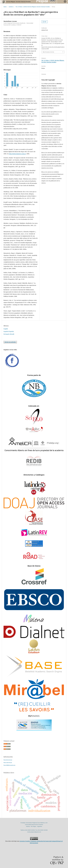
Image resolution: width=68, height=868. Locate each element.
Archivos (11, 7)
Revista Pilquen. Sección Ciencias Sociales (18, 2)
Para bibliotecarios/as (9, 765)
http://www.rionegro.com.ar (17, 154)
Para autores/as (8, 763)
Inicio (5, 7)
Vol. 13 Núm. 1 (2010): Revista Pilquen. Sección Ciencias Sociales (33, 7)
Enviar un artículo (10, 342)
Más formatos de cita (48, 52)
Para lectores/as (8, 760)
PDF (45, 22)
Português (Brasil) (9, 334)
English (6, 329)
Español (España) (9, 331)
